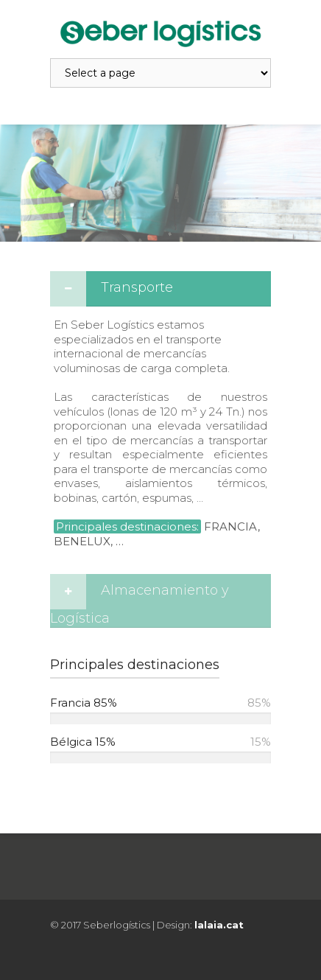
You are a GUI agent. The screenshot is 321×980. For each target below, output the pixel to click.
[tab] (160, 289)
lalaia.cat (219, 925)
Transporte (137, 287)
